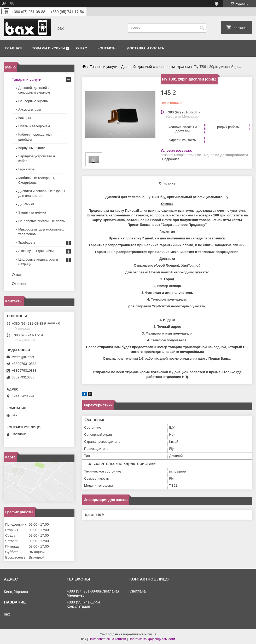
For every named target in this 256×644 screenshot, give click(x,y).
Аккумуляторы (30, 109)
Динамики (26, 204)
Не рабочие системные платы (42, 221)
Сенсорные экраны (33, 101)
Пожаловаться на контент (107, 639)
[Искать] (202, 28)
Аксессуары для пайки (36, 251)
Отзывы (19, 283)
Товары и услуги (48, 48)
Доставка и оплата (146, 48)
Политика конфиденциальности (152, 639)
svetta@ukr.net (23, 357)
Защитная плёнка (32, 212)
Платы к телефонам (34, 126)
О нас (82, 48)
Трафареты (27, 242)
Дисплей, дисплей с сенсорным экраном (156, 67)
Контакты (107, 48)
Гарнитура (26, 169)
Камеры (25, 118)
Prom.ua (150, 634)
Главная (13, 48)
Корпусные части (32, 148)
